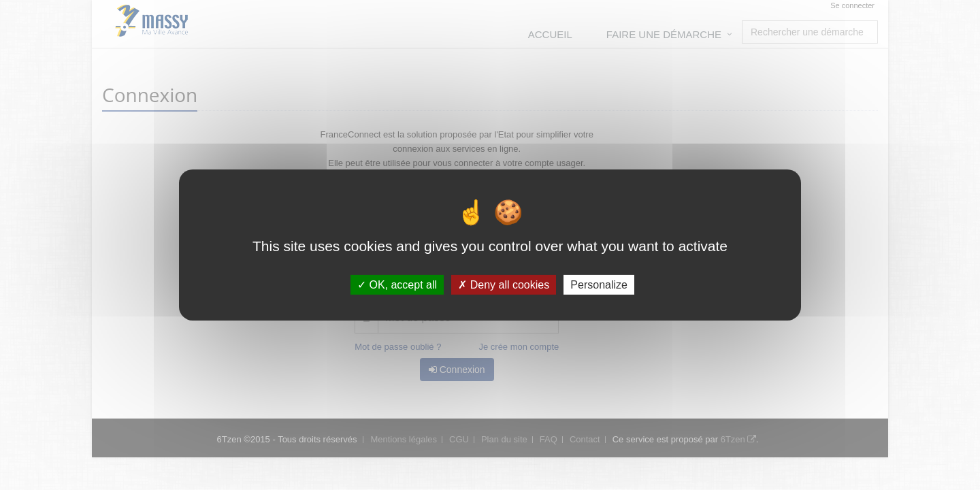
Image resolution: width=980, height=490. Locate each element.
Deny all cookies (504, 285)
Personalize (599, 285)
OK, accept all (397, 285)
